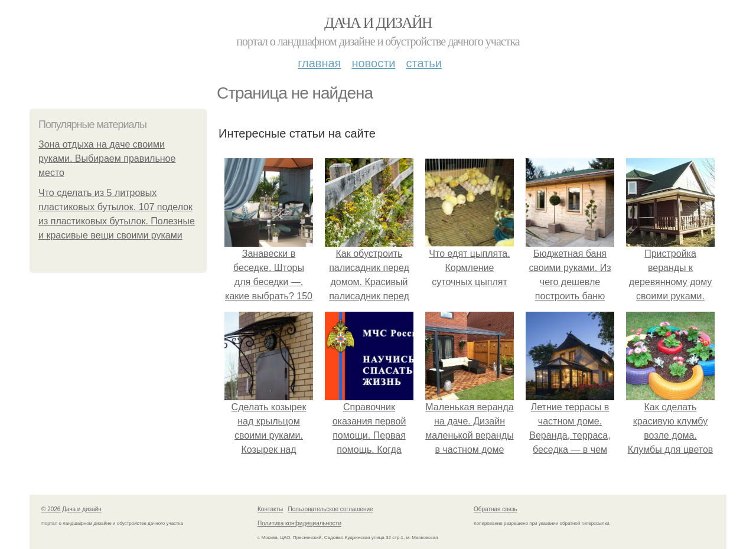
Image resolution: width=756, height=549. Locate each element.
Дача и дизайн (378, 23)
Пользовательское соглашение (331, 509)
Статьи (423, 63)
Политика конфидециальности (299, 523)
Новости (373, 63)
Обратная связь (496, 509)
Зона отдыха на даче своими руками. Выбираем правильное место (107, 159)
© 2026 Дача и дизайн (71, 509)
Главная (319, 63)
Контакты (270, 509)
